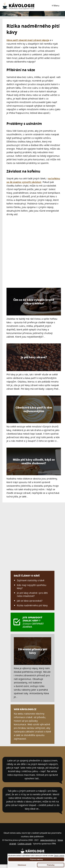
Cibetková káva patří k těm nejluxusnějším (34, 409)
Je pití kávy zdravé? (34, 357)
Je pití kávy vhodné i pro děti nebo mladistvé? (32, 594)
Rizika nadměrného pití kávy (32, 605)
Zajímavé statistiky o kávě (31, 580)
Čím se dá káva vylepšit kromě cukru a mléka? (34, 302)
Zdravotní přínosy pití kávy (33, 651)
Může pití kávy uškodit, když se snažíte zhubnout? (34, 461)
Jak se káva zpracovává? (30, 601)
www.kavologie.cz (48, 840)
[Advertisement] (30, 253)
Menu (56, 6)
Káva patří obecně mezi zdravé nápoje (28, 40)
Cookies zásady (25, 844)
